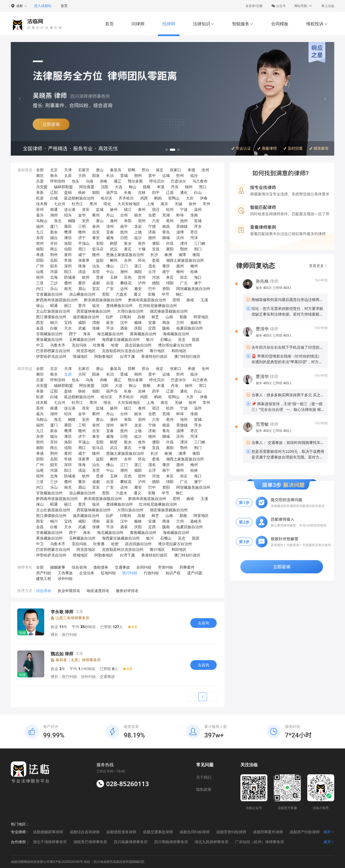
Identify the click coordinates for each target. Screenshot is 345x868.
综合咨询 (79, 567)
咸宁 (82, 255)
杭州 (170, 209)
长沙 (154, 255)
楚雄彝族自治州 (119, 305)
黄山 (100, 221)
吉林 (142, 192)
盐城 (100, 209)
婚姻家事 (58, 567)
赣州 (82, 232)
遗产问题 (195, 573)
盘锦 (68, 192)
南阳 (40, 249)
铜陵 (72, 221)
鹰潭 (68, 232)
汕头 (96, 266)
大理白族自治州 (130, 311)
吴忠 (182, 339)
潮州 (124, 272)
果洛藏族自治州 (49, 339)
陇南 (166, 328)
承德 (191, 170)
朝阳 (96, 192)
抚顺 (147, 187)
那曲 (183, 317)
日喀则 (125, 317)
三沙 (54, 283)
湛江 (138, 266)
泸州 (142, 283)
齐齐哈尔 (126, 198)
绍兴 (68, 215)
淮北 (58, 221)
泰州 (142, 209)
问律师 (138, 24)
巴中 (152, 288)
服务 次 (264, 288)
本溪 (161, 187)
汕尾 (40, 272)
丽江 (68, 305)
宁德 (152, 226)
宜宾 (96, 288)
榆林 (138, 322)
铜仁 (180, 294)
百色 (128, 277)
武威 (82, 328)
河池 (156, 277)
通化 (184, 192)
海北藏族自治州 (110, 334)
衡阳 (196, 255)
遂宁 (198, 283)
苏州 (40, 209)
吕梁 (40, 181)
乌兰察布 (200, 181)
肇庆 (166, 266)
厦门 (54, 226)
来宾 (170, 277)
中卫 (40, 345)
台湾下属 (127, 356)
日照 (124, 238)
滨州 (180, 238)
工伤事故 (65, 573)
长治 (110, 175)
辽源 (170, 192)
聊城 (166, 238)
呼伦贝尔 (157, 181)
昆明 (176, 300)
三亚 (40, 283)
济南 (152, 232)
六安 (156, 221)
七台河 (60, 204)
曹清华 (262, 329)
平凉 (110, 328)
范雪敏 (262, 424)
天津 (68, 170)
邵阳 (40, 260)
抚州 (124, 232)
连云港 (70, 209)
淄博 (180, 232)
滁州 (114, 221)
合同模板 (280, 24)
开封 (54, 243)
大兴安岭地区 (129, 204)
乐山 (54, 288)
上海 (150, 204)
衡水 (54, 175)
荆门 (198, 249)
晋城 (124, 175)
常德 (68, 260)
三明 (82, 226)
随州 (96, 255)
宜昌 (156, 249)
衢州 (96, 215)
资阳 (166, 288)
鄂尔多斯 (135, 181)
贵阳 (106, 294)
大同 (82, 175)
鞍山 (133, 187)
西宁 (73, 334)
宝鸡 (68, 322)
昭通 (54, 305)
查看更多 (318, 266)
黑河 (93, 204)
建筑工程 (44, 578)
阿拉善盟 (87, 187)
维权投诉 (317, 24)
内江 (40, 288)
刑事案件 (187, 567)
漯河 (184, 243)
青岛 (166, 232)
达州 (124, 288)
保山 (40, 305)
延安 (110, 322)
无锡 (178, 204)
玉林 (114, 277)
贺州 (142, 277)
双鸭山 (174, 198)
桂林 (194, 272)
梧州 (40, 277)
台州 (124, 215)
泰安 (96, 238)
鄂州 (184, 249)
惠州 (180, 266)
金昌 (40, 328)
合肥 (152, 215)
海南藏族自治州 (176, 334)
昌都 (141, 317)
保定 (160, 170)
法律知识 (204, 24)
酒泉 (124, 328)
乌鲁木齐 (58, 345)
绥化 (107, 204)
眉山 (82, 288)
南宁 (166, 272)
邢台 (146, 170)
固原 (196, 339)
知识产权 (173, 573)
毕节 (165, 294)
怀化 (142, 260)
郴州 (114, 260)
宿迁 (156, 209)
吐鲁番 (99, 345)
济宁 (82, 238)
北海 (54, 277)
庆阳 (138, 328)
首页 (64, 6)
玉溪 (204, 300)
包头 (75, 181)
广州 (40, 266)
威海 (110, 238)
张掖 (96, 328)
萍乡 (198, 226)
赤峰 (103, 181)
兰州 (180, 322)
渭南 (96, 322)
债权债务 (101, 567)
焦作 (142, 243)
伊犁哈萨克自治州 (51, 356)
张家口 (175, 170)
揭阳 (138, 272)
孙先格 (262, 281)
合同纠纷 (144, 567)
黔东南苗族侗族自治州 (103, 300)
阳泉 (96, 175)
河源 (54, 272)
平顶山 (84, 243)
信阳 (68, 249)
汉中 (124, 322)
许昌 (170, 243)
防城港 (70, 277)
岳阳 (54, 260)
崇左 (184, 277)
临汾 (194, 175)
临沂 (138, 238)
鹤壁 (114, 243)
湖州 (54, 215)
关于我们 (204, 777)
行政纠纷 (151, 573)
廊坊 (40, 175)
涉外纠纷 (65, 578)
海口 (198, 277)
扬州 (114, 209)
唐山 (100, 170)
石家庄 (84, 170)
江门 (124, 266)
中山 (110, 272)
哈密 (115, 345)
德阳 (156, 283)
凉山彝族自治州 (82, 294)
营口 (203, 187)
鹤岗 (158, 198)
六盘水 (122, 294)
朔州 (138, 175)
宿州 (142, 221)
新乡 (128, 243)
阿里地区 (201, 317)
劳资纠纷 (165, 567)
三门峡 (200, 243)
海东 (87, 334)
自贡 (110, 283)
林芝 (155, 317)
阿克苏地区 (86, 351)
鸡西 (144, 198)
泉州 (96, 226)
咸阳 (82, 322)
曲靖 (190, 300)
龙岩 (138, 226)
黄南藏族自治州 (143, 334)
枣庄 (194, 232)
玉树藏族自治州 (82, 339)
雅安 (138, 288)
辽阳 (54, 192)
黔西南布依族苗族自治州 (57, 300)
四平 (156, 192)
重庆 (82, 283)
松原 (40, 198)
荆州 (54, 255)
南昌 (166, 226)
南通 (54, 209)
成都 (96, 283)
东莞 (96, 272)
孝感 (40, 255)
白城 (54, 198)
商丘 (54, 249)
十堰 (142, 249)
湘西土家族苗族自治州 (185, 260)
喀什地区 (157, 351)
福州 (40, 226)
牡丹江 (77, 204)
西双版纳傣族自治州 (94, 311)
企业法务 (87, 573)
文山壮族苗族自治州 (53, 311)
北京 (54, 170)
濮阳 (156, 243)
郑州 (40, 243)
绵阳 (170, 283)
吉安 (96, 232)
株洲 (168, 255)
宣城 (198, 221)
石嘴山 (166, 339)
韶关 (54, 266)
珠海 (82, 266)
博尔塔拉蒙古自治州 (175, 345)
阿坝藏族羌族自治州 (193, 288)
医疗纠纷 (130, 573)
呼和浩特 (58, 181)
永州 (128, 260)
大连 (119, 187)
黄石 (128, 249)
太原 (68, 175)
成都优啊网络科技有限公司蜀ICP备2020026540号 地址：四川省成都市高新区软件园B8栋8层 (78, 862)
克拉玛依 (79, 345)
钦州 (86, 277)
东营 (40, 238)
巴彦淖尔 (178, 181)
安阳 (100, 243)
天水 (68, 328)
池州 (184, 221)
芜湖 (166, 215)
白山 (198, 192)
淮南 (194, 215)
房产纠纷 (44, 573)
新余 (54, 232)
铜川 (54, 322)
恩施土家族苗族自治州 (125, 255)
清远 (82, 272)
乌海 (89, 181)
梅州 (194, 266)
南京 (164, 204)
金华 (82, 215)
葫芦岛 (112, 192)
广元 (184, 283)
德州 (152, 238)
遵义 (137, 294)
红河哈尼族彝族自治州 (158, 305)
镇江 (128, 209)
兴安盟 (42, 187)
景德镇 (182, 226)
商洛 (166, 322)
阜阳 (128, 221)
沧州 (205, 170)
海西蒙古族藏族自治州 (121, 339)
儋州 (68, 283)
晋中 (152, 175)
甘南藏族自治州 (49, 334)
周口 (82, 249)
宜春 (110, 232)
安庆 (86, 221)
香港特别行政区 (154, 356)
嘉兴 (40, 215)
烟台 (54, 238)
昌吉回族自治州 (138, 345)
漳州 (110, 226)
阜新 (40, 192)
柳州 (180, 272)
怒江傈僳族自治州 (51, 317)
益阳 (100, 260)
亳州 (170, 221)
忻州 (180, 175)
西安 (40, 322)
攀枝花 (126, 283)
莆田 (68, 226)
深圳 (68, 266)
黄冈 (68, 255)
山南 (169, 317)
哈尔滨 (106, 198)
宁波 (184, 209)
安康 (152, 322)
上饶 (138, 232)
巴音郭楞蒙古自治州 (53, 351)
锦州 (189, 187)
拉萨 (109, 317)
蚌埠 (180, 215)
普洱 (82, 305)
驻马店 (98, 249)
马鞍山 (42, 221)
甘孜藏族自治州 (49, 294)
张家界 (84, 260)
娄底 (156, 260)
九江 (40, 232)
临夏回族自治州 (189, 328)
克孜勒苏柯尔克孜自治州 (123, 351)
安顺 (151, 294)
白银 (54, 328)
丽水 (138, 215)
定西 (152, 328)
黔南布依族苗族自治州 (147, 300)
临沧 (96, 305)
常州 (206, 204)
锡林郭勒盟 (63, 187)
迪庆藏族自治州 (86, 317)
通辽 (118, 181)
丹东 (175, 187)
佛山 (110, 266)
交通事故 (122, 567)
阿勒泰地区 (104, 356)
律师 (267, 281)
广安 (110, 288)
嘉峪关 (196, 322)
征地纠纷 (108, 573)
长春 (128, 192)
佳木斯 (42, 204)
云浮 (152, 272)
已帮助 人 (282, 288)
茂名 (152, 266)
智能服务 (243, 24)
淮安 (86, 209)
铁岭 (82, 192)
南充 (68, 288)
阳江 (68, 272)
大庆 (190, 198)
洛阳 (68, 243)
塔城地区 (80, 356)
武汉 (114, 249)
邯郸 (132, 170)
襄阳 (170, 249)
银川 (150, 339)
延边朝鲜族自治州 (79, 198)
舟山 (110, 215)
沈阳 (105, 187)
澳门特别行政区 (187, 356)
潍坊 (68, 238)
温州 (198, 209)
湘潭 (182, 255)
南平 (124, 226)
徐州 (192, 204)
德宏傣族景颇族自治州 (169, 311)
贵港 (100, 277)
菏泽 (194, 238)
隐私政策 (204, 789)
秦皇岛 (116, 170)
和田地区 (179, 351)
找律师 (169, 24)
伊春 (204, 198)
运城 (166, 175)
